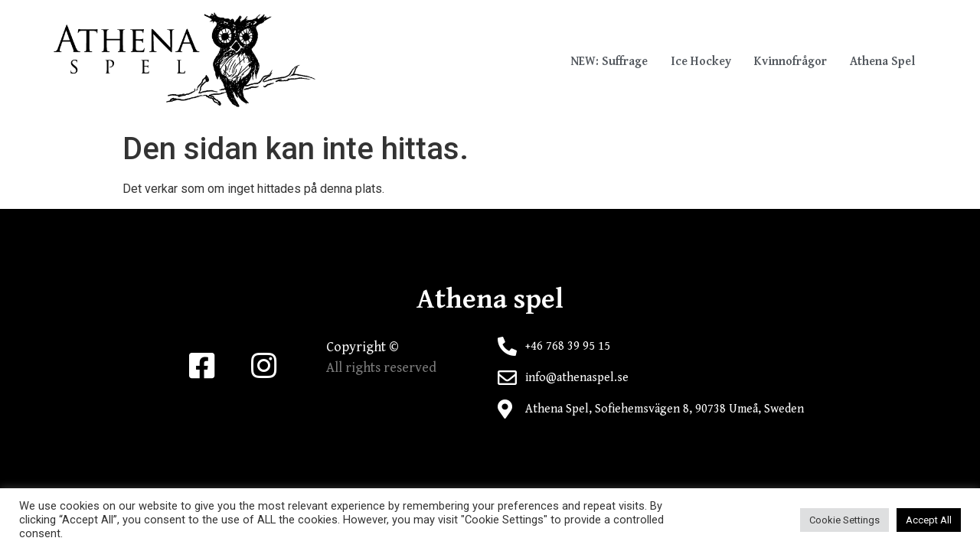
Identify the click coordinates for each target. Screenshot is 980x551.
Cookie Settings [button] (844, 520)
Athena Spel (882, 62)
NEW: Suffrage (609, 62)
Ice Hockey (701, 62)
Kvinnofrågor (791, 62)
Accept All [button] (929, 520)
